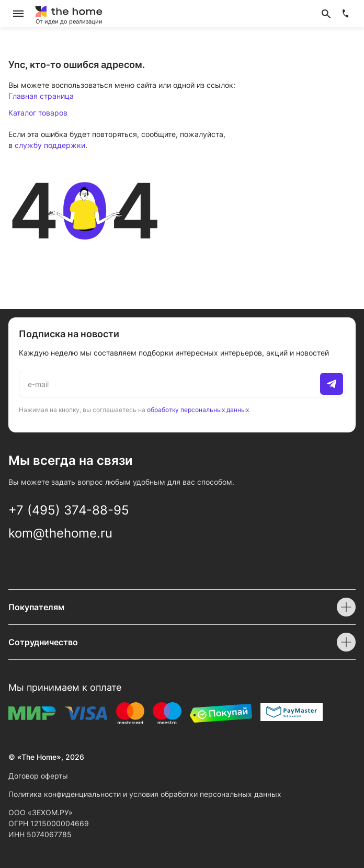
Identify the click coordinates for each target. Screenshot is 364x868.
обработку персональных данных (198, 410)
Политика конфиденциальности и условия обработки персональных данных (145, 794)
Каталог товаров (38, 113)
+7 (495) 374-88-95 (69, 510)
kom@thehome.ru (60, 533)
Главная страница (41, 96)
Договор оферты (38, 776)
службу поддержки (50, 145)
